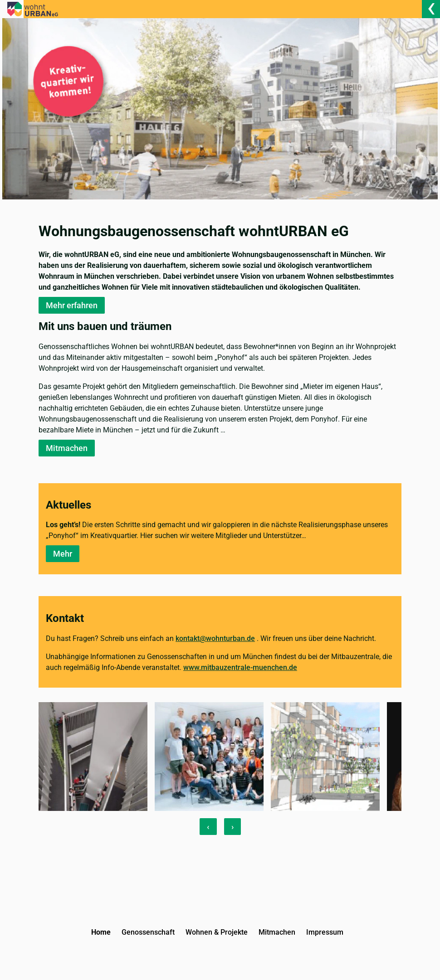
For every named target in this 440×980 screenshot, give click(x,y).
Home (101, 932)
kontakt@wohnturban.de (215, 638)
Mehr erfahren (72, 305)
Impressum (325, 932)
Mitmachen (67, 448)
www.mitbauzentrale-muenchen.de (240, 667)
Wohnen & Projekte (217, 932)
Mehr (63, 554)
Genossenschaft (148, 932)
